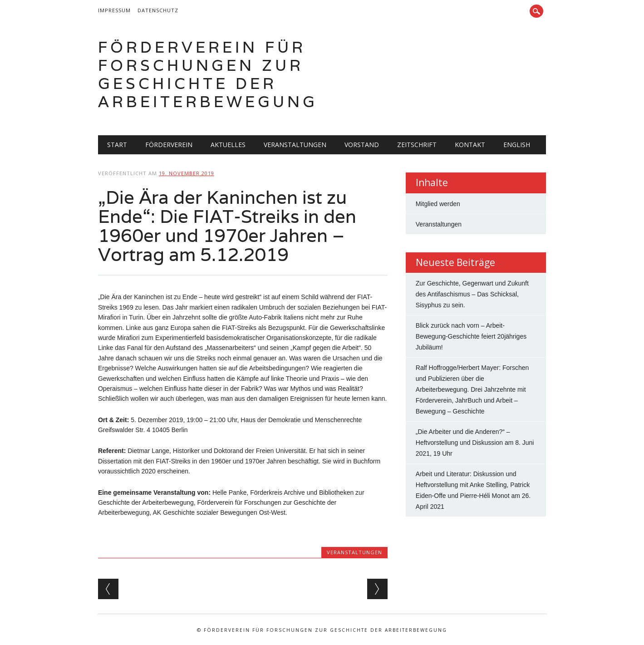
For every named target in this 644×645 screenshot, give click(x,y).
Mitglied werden (438, 204)
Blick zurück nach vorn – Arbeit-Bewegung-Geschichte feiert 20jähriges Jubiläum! (471, 336)
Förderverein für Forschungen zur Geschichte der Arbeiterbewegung (208, 74)
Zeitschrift (417, 145)
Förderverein (169, 145)
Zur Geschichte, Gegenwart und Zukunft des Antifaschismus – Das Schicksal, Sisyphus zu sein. (472, 294)
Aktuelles (228, 145)
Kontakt (470, 145)
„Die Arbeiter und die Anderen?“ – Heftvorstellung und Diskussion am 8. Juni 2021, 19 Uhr (475, 443)
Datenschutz (158, 10)
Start (117, 145)
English (517, 145)
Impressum (114, 10)
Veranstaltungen (295, 145)
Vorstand (362, 145)
